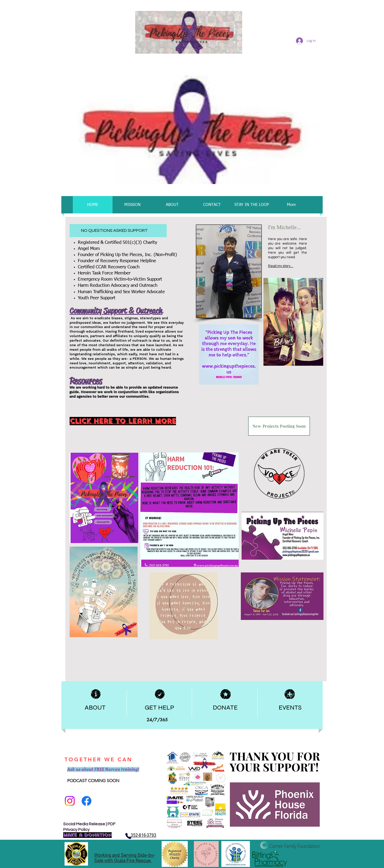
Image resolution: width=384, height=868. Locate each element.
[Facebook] (87, 801)
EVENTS (290, 708)
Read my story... (281, 266)
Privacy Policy (76, 830)
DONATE (225, 708)
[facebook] (307, 59)
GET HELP (159, 708)
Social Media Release (84, 824)
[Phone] (128, 836)
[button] (191, 130)
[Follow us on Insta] (70, 801)
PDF (111, 824)
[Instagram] (315, 59)
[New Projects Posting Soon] (279, 426)
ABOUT (95, 708)
